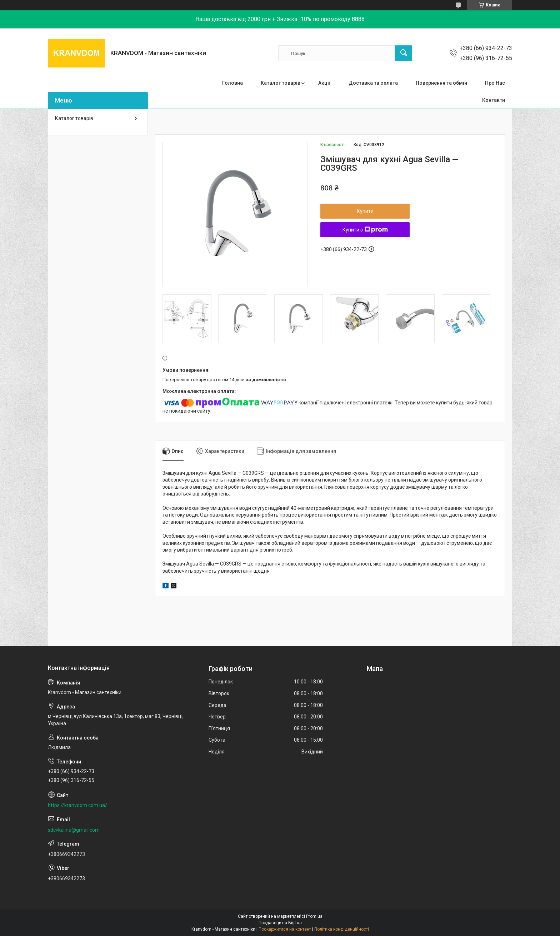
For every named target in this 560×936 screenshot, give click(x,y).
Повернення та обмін (441, 83)
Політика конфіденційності (342, 929)
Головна (232, 83)
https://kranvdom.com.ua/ (77, 805)
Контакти (494, 100)
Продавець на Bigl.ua (280, 923)
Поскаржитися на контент (285, 929)
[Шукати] (404, 53)
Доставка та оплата (373, 83)
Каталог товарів (281, 83)
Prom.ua (314, 916)
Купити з (365, 230)
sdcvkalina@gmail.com (74, 830)
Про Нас (495, 83)
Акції (324, 83)
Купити (365, 211)
